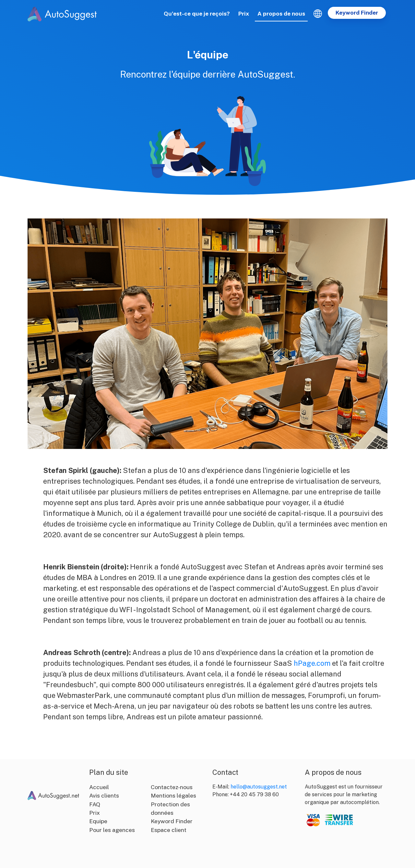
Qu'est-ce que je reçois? (197, 13)
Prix (244, 13)
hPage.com (312, 663)
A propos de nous (281, 13)
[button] (318, 14)
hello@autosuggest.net (259, 787)
